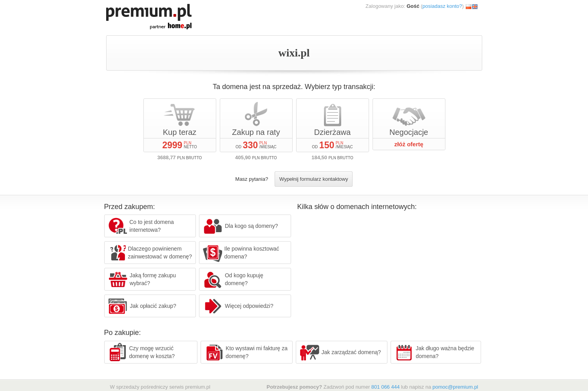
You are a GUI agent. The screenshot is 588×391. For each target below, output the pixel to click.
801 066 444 (385, 387)
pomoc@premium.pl (455, 387)
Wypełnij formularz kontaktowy (314, 179)
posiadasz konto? (442, 6)
